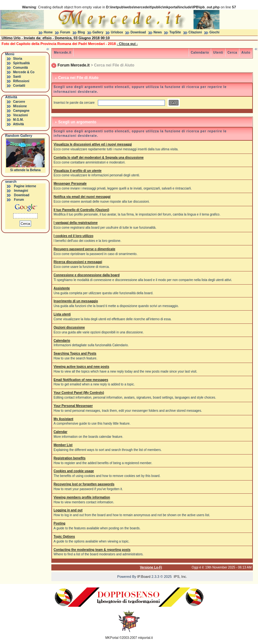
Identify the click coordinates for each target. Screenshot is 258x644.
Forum (65, 32)
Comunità (21, 68)
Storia (18, 59)
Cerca (232, 53)
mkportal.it (145, 638)
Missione (20, 106)
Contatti (19, 86)
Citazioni (195, 32)
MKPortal (112, 638)
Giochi (215, 32)
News (158, 32)
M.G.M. (18, 120)
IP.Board (144, 577)
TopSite (175, 32)
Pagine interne (25, 186)
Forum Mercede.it (73, 65)
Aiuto (246, 53)
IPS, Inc (180, 577)
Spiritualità (21, 63)
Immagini (21, 191)
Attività (18, 124)
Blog (81, 32)
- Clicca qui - (127, 44)
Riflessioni (21, 81)
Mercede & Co (24, 72)
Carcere (19, 102)
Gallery (98, 32)
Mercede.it (63, 53)
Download (138, 32)
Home (48, 32)
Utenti (218, 53)
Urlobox (117, 32)
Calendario (200, 53)
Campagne (21, 111)
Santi (17, 77)
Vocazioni (21, 115)
